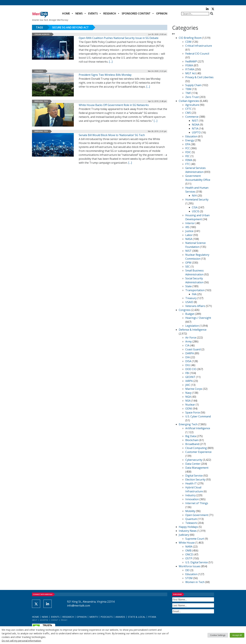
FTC (188, 164)
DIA (188, 357)
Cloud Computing (196, 448)
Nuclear (190, 405)
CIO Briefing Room (190, 38)
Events (93, 13)
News (79, 13)
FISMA (189, 65)
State (189, 286)
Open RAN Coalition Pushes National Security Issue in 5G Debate (119, 38)
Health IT (191, 483)
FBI (187, 373)
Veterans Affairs (195, 306)
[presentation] (197, 621)
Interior (190, 223)
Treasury (191, 298)
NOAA (196, 125)
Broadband (192, 444)
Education (191, 136)
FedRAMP (191, 61)
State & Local (137, 617)
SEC (188, 267)
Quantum (191, 519)
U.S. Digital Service (197, 562)
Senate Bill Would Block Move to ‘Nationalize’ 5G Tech (112, 135)
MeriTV (94, 617)
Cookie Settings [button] (218, 635)
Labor (189, 235)
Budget (190, 314)
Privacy (64, 620)
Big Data (191, 436)
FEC (188, 156)
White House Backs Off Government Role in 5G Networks (114, 105)
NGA (188, 397)
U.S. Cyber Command (198, 416)
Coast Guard (193, 349)
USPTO (196, 132)
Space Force (193, 412)
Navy (188, 393)
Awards (120, 617)
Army (189, 341)
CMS (188, 113)
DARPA (190, 353)
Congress (39, 71)
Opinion (162, 13)
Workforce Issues (190, 566)
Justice (189, 231)
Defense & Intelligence (193, 330)
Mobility (190, 511)
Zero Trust (192, 97)
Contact (55, 620)
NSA (188, 401)
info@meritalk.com (79, 606)
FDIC (188, 152)
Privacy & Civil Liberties (199, 77)
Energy (190, 140)
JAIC (188, 385)
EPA (188, 144)
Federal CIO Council (197, 54)
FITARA (190, 69)
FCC (188, 148)
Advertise (44, 620)
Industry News (188, 531)
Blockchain (192, 440)
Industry (190, 495)
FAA (194, 294)
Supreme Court (195, 539)
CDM (188, 42)
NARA (189, 547)
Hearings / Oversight (198, 318)
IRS (187, 227)
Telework (191, 523)
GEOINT (190, 377)
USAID (189, 302)
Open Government (197, 515)
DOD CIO (191, 369)
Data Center (193, 464)
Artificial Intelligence (198, 428)
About (35, 620)
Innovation (192, 499)
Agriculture (192, 105)
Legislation (192, 326)
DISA (188, 361)
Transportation (195, 290)
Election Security (195, 480)
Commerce (192, 117)
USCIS (196, 211)
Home (66, 13)
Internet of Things (197, 503)
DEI (187, 570)
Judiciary (184, 535)
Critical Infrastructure (199, 46)
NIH (194, 196)
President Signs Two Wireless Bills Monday (105, 75)
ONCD (189, 554)
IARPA (189, 381)
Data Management (197, 468)
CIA (187, 345)
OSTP (189, 558)
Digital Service (194, 476)
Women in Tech (195, 582)
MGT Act (191, 73)
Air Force (191, 338)
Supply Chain (193, 85)
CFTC (189, 109)
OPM (188, 263)
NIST (195, 121)
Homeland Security (197, 199)
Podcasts (107, 617)
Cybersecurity (194, 460)
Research (110, 13)
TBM (188, 89)
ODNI (189, 409)
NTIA (195, 129)
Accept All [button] (237, 635)
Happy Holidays (188, 527)
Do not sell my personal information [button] (21, 641)
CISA (195, 207)
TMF (188, 93)
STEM (189, 578)
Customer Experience (198, 452)
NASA (189, 239)
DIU (188, 365)
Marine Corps (194, 389)
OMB (188, 550)
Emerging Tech (41, 101)
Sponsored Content (136, 13)
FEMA (189, 160)
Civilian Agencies (42, 34)
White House (187, 543)
